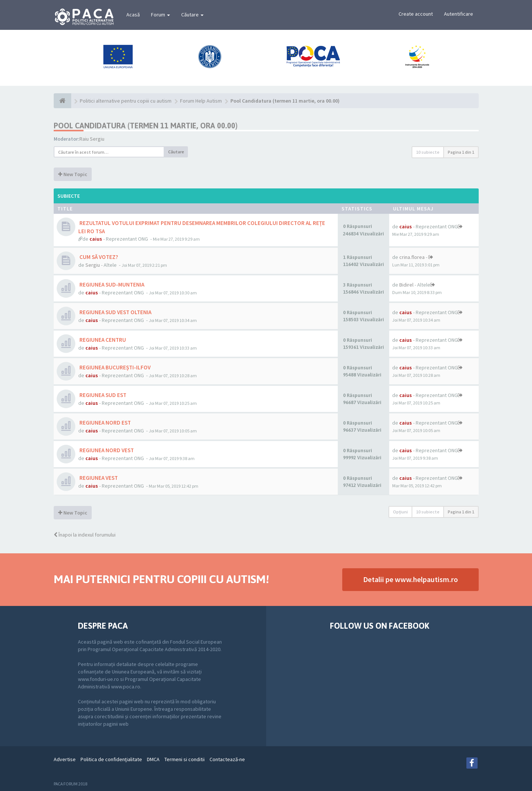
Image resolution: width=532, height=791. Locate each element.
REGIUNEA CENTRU (102, 340)
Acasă (133, 15)
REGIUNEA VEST (98, 478)
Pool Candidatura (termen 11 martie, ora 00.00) (146, 126)
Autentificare (459, 14)
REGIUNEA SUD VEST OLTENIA (115, 312)
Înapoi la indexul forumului (85, 535)
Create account (416, 14)
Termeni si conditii (185, 759)
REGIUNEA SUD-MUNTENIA (111, 284)
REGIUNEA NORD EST (105, 423)
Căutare (192, 15)
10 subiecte (428, 152)
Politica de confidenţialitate (111, 759)
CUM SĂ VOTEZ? (98, 257)
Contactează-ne (227, 759)
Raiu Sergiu (92, 139)
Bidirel (406, 285)
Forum (160, 15)
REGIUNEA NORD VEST (106, 450)
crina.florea (412, 257)
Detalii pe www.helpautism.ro (410, 579)
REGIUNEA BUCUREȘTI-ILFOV (114, 367)
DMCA (153, 759)
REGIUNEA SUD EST (102, 395)
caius (96, 239)
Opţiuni (400, 512)
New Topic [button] (73, 174)
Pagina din (461, 152)
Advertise (65, 759)
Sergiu (93, 265)
